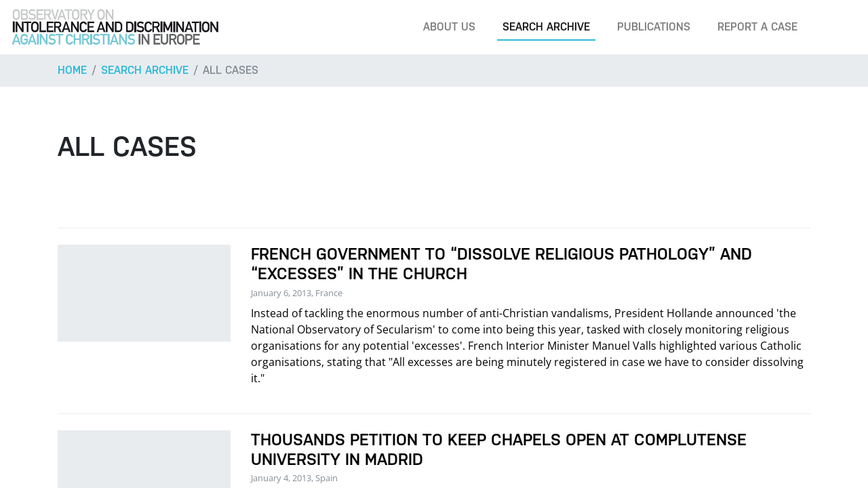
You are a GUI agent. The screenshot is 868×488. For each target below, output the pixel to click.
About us (449, 27)
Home (72, 70)
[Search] (837, 27)
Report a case (757, 27)
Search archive (546, 27)
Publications (654, 27)
